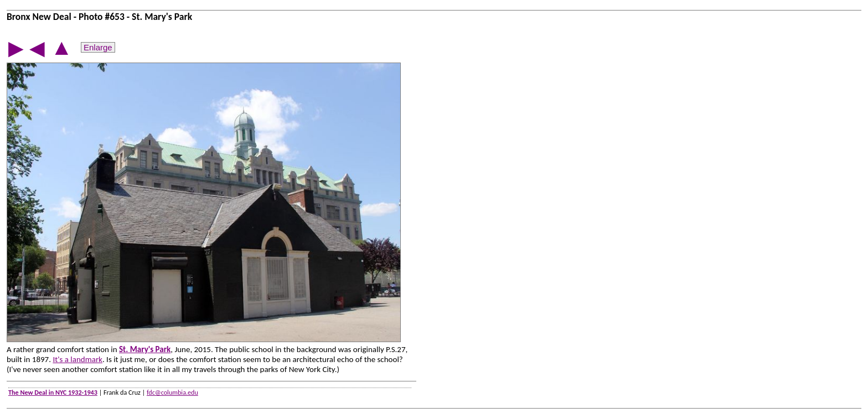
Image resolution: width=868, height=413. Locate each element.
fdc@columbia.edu (172, 392)
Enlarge (98, 47)
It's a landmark (77, 359)
